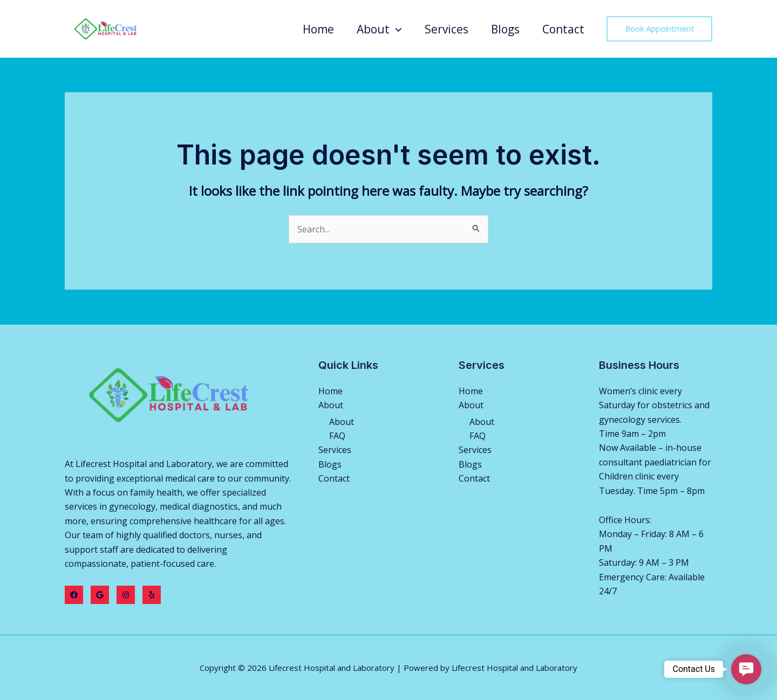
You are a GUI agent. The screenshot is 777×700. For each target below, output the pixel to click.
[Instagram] (126, 595)
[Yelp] (152, 595)
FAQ (337, 436)
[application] (396, 29)
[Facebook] (74, 595)
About (379, 29)
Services (447, 29)
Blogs (505, 29)
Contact (563, 29)
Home (318, 29)
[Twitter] (100, 595)
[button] (746, 669)
